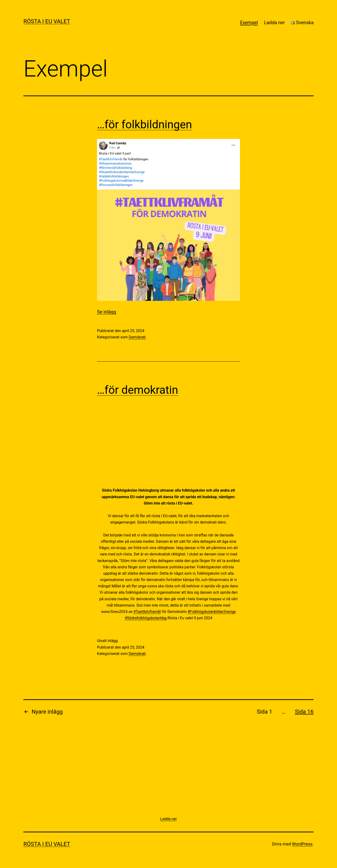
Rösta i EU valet (47, 21)
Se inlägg (107, 312)
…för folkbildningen (144, 124)
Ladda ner (274, 23)
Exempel (249, 23)
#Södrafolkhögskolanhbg (146, 618)
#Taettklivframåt (147, 612)
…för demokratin (138, 390)
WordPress (302, 844)
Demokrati (137, 337)
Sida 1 (265, 712)
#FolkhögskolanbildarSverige (212, 612)
